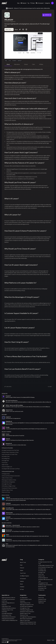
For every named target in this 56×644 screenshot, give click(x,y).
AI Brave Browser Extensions (8, 619)
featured (4, 414)
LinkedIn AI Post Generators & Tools (28, 622)
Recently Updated (7, 523)
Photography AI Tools (43, 583)
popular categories (7, 448)
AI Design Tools (5, 460)
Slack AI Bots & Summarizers (26, 619)
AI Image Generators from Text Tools (10, 450)
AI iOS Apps (4, 612)
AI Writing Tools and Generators (45, 585)
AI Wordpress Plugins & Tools (9, 486)
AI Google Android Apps (7, 613)
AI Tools (22, 589)
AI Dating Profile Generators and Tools (11, 469)
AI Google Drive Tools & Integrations (28, 617)
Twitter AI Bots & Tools (7, 478)
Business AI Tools (42, 586)
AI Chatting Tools (6, 458)
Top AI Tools (23, 573)
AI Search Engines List (7, 467)
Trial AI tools (41, 603)
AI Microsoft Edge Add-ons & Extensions (8, 604)
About (21, 584)
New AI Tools (23, 562)
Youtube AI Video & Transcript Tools (28, 624)
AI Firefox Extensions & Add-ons (9, 608)
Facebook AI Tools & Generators (9, 488)
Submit (22, 570)
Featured (22, 568)
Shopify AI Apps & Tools (7, 490)
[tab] (8, 64)
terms (53, 640)
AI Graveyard (23, 579)
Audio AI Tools (5, 465)
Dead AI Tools (5, 495)
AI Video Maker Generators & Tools (10, 452)
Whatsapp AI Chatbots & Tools (9, 480)
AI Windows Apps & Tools (7, 610)
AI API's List (4, 601)
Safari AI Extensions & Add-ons (8, 598)
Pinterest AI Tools (6, 492)
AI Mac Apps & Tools (6, 606)
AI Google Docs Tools (7, 484)
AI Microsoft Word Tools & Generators (11, 476)
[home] (4, 3)
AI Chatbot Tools (6, 456)
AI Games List (41, 590)
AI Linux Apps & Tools (6, 615)
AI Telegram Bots (6, 474)
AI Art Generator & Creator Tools (10, 454)
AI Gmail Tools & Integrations (8, 482)
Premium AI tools (42, 601)
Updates (22, 581)
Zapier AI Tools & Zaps (25, 620)
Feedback (22, 587)
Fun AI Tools (5, 463)
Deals (21, 565)
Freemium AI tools (42, 599)
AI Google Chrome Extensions (8, 599)
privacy (49, 640)
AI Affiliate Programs (25, 576)
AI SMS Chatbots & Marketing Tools (10, 620)
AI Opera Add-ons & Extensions (9, 617)
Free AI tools (41, 598)
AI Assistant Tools (42, 588)
